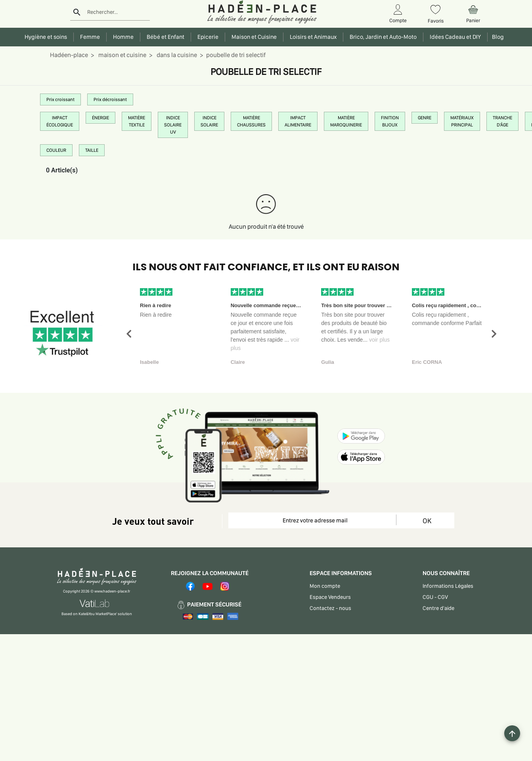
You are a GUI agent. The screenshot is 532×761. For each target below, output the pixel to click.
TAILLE (92, 150)
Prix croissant (60, 99)
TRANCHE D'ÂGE (502, 121)
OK (427, 521)
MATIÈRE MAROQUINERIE (346, 121)
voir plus (379, 340)
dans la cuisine (176, 55)
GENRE (425, 118)
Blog (497, 37)
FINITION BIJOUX (390, 121)
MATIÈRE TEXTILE (137, 121)
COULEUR (56, 150)
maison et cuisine (122, 55)
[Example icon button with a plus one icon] (512, 733)
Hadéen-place (69, 55)
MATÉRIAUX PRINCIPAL (462, 121)
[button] (129, 334)
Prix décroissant (110, 99)
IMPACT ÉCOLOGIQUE (60, 121)
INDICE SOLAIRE (209, 121)
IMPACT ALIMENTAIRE (298, 121)
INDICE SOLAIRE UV (173, 125)
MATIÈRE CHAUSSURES (251, 121)
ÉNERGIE (100, 118)
